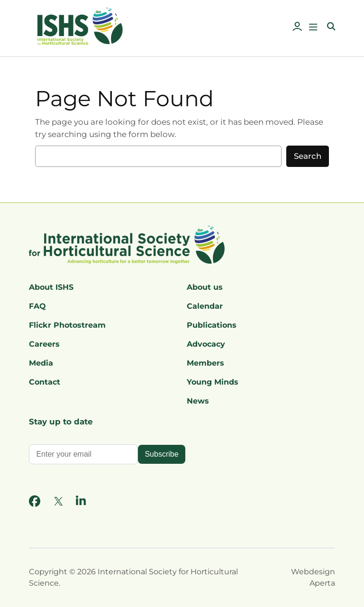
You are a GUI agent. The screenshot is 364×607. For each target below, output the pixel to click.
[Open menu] (313, 27)
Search (308, 156)
